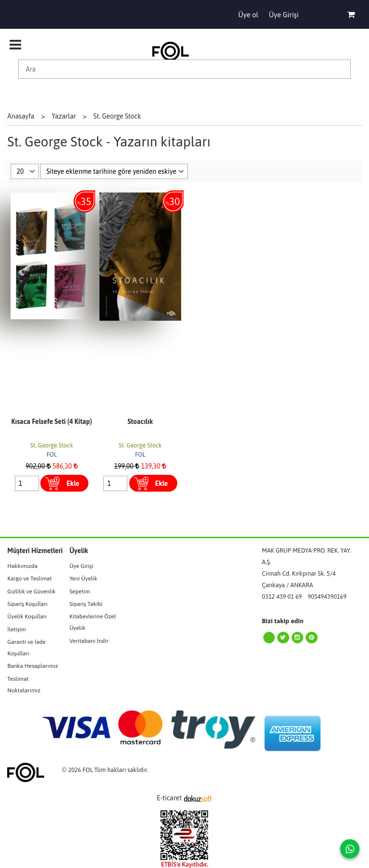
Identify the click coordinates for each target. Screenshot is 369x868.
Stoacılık (140, 422)
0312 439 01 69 (282, 597)
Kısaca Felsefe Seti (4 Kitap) (52, 422)
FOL (52, 454)
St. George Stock (52, 445)
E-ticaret (169, 798)
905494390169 (327, 597)
